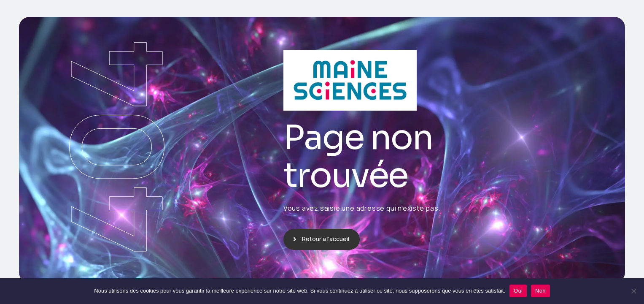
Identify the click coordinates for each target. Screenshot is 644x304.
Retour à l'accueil (326, 239)
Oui (518, 291)
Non (540, 291)
